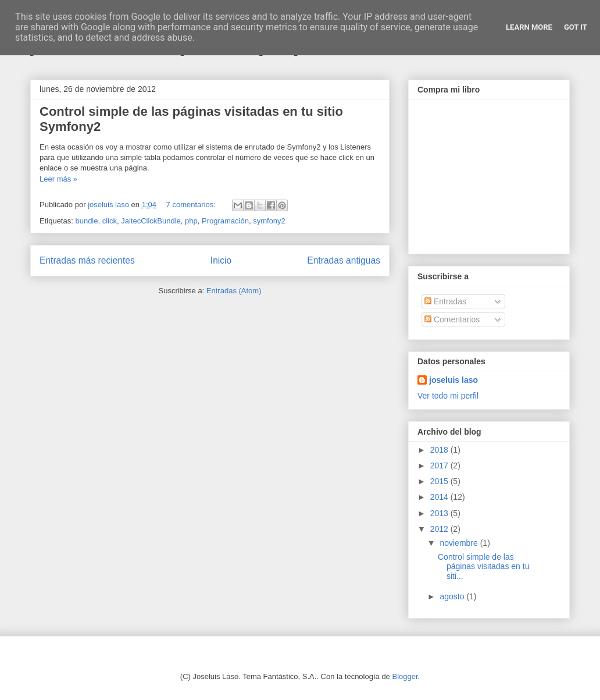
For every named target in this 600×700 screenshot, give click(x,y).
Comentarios (452, 319)
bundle (86, 221)
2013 (440, 513)
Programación (225, 221)
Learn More (529, 27)
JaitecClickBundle (151, 221)
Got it (576, 27)
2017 (440, 466)
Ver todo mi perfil (448, 396)
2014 (440, 497)
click (110, 221)
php (191, 221)
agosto (453, 596)
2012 (440, 529)
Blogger (405, 676)
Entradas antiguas (344, 260)
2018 (440, 450)
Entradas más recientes (87, 260)
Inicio (221, 260)
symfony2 (269, 221)
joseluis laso (453, 380)
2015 (440, 481)
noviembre (460, 543)
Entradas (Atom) (234, 291)
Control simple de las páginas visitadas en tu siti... (483, 567)
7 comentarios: (192, 205)
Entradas (445, 301)
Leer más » (58, 179)
